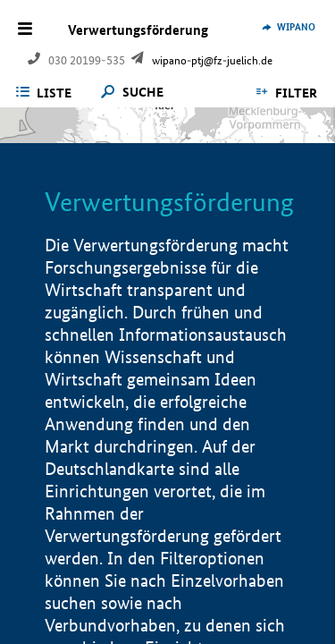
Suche (143, 93)
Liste (54, 93)
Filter (296, 93)
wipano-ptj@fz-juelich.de (212, 60)
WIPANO (296, 27)
